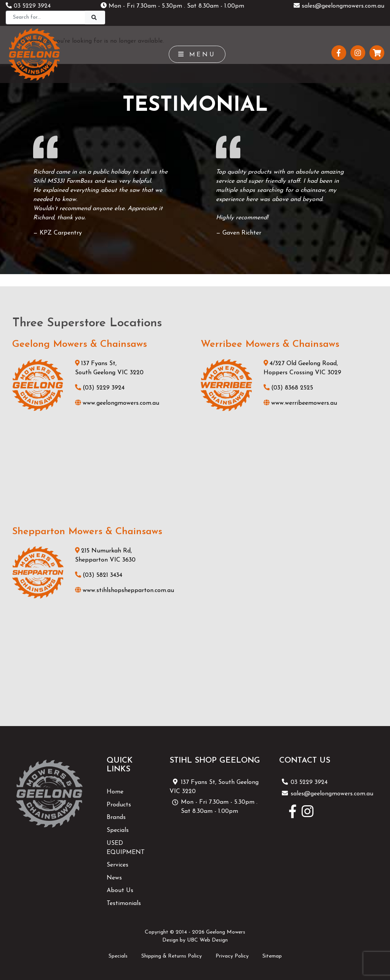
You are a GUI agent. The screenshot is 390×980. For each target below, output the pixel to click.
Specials (118, 830)
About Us (120, 891)
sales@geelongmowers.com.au (339, 6)
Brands (116, 817)
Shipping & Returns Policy (172, 956)
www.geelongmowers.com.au (117, 403)
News (114, 878)
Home (115, 792)
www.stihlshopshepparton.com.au (125, 591)
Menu (197, 54)
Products (119, 805)
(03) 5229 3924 (100, 388)
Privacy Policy (232, 956)
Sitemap (272, 956)
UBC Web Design (207, 940)
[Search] (46, 18)
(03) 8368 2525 (288, 388)
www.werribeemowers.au (300, 403)
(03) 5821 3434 (99, 575)
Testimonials (124, 903)
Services (117, 865)
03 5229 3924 (28, 6)
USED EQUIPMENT (126, 848)
